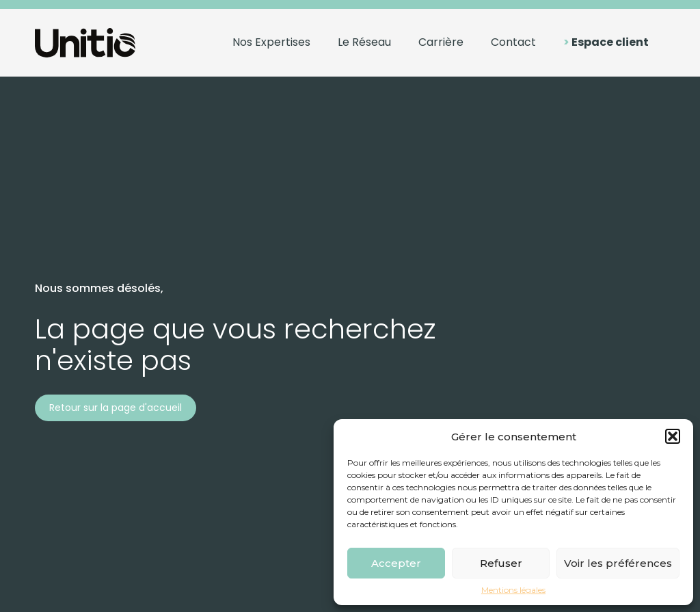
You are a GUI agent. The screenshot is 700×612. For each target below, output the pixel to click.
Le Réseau (364, 42)
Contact (513, 42)
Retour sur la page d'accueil (116, 408)
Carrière (441, 42)
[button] (673, 436)
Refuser (501, 563)
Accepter (396, 563)
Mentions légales (513, 590)
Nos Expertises (271, 42)
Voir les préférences (618, 563)
